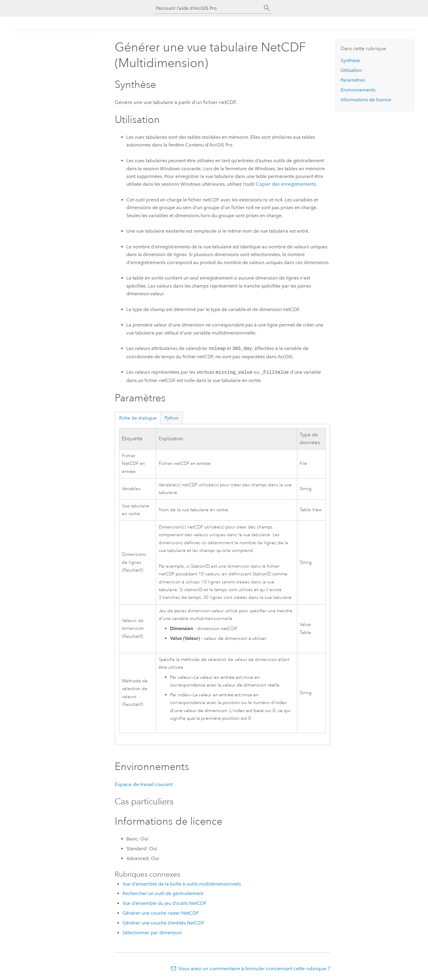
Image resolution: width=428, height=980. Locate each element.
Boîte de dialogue (138, 418)
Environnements (358, 90)
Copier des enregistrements (286, 184)
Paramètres (353, 80)
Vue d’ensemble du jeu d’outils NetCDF (165, 903)
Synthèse (350, 60)
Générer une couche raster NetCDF (161, 913)
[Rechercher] (267, 8)
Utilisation (351, 70)
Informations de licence (366, 100)
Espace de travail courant (144, 784)
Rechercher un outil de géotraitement (163, 893)
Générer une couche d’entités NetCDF (163, 923)
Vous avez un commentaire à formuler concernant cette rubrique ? (254, 968)
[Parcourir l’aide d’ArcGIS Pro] (208, 8)
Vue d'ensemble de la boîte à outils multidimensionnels (182, 884)
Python (172, 418)
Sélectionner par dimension (152, 933)
